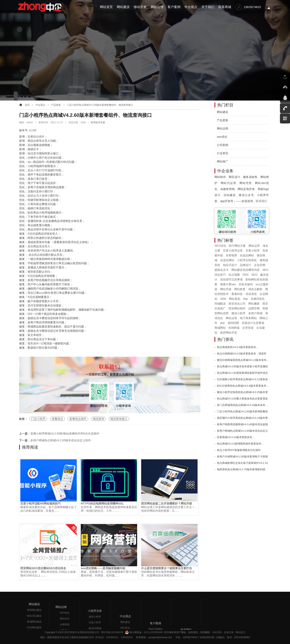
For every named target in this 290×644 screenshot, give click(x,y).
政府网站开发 (229, 333)
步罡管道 (248, 328)
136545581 (127, 637)
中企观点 (191, 7)
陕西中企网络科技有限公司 (85, 632)
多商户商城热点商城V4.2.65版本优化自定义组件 (61, 440)
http (245, 299)
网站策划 (235, 299)
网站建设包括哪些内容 (245, 270)
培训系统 (251, 294)
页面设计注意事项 (253, 323)
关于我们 (208, 7)
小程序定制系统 (247, 260)
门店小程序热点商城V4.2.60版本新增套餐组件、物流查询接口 (100, 105)
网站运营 (254, 246)
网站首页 (106, 7)
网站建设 (123, 7)
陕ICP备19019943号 (112, 632)
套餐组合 (47, 230)
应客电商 (231, 255)
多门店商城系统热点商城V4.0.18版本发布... (242, 405)
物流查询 (33, 154)
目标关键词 (246, 284)
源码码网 (233, 323)
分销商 (57, 289)
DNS (246, 275)
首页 (27, 105)
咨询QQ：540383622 (106, 637)
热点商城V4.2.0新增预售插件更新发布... (240, 444)
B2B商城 (234, 328)
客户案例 (174, 7)
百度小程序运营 (233, 251)
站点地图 (234, 275)
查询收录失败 (98, 122)
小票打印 (39, 170)
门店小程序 (38, 419)
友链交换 (229, 632)
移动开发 (140, 7)
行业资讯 (223, 153)
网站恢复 (240, 289)
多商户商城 (255, 313)
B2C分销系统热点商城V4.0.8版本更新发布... (243, 386)
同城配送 (220, 304)
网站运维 (157, 7)
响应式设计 (230, 265)
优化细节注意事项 (231, 279)
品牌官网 (254, 308)
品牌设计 (245, 265)
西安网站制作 (237, 308)
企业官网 (260, 265)
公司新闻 (223, 145)
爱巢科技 (237, 294)
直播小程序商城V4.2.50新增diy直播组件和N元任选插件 (65, 433)
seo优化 (222, 137)
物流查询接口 (119, 419)
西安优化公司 (237, 304)
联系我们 (261, 201)
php (222, 323)
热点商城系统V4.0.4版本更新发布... (237, 347)
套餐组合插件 (36, 137)
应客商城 (225, 7)
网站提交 (240, 632)
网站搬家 (254, 304)
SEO (254, 275)
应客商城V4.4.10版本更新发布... (236, 437)
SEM (223, 299)
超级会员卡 (35, 196)
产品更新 (56, 105)
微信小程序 (238, 313)
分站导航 (217, 632)
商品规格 (40, 255)
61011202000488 (153, 632)
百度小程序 (253, 251)
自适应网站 (227, 260)
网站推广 (223, 161)
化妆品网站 (247, 255)
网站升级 (226, 289)
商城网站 (220, 328)
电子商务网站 (248, 318)
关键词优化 (258, 299)
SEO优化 (220, 246)
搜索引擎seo (228, 284)
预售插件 (33, 344)
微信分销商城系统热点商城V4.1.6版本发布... (243, 360)
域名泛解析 (255, 289)
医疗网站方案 (237, 246)
